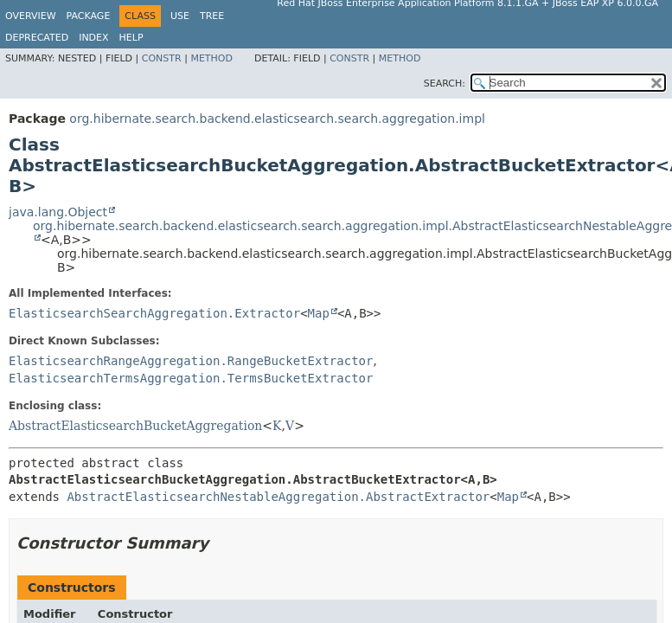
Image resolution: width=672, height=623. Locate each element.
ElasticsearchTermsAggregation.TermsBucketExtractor (191, 378)
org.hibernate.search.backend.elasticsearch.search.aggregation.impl (277, 119)
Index (93, 38)
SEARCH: (445, 83)
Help (131, 38)
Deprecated (37, 38)
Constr (162, 58)
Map (319, 313)
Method (211, 58)
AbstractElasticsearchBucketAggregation (135, 426)
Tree (212, 16)
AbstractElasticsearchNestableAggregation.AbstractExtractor (278, 497)
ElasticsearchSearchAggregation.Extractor (154, 313)
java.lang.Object (58, 212)
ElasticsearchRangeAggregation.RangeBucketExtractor (191, 361)
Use (180, 16)
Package (89, 16)
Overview (31, 16)
